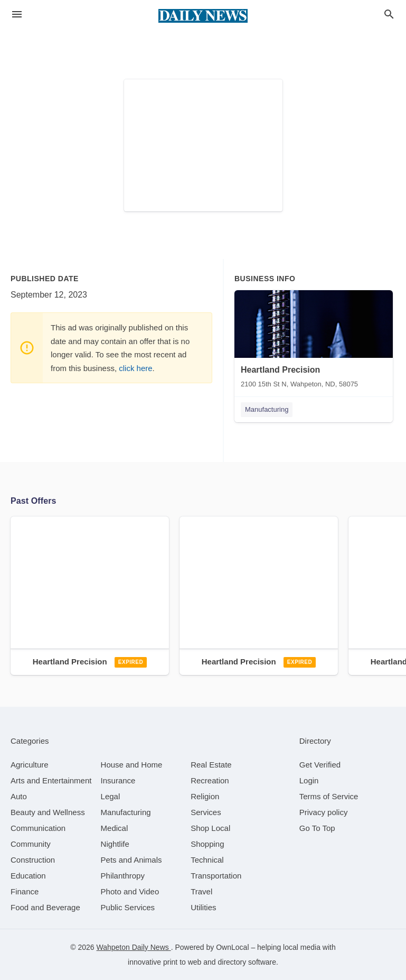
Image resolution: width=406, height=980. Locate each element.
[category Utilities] (203, 907)
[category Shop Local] (210, 828)
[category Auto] (19, 796)
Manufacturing (267, 409)
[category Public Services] (128, 907)
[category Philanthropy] (123, 876)
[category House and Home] (132, 765)
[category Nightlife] (115, 844)
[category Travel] (201, 891)
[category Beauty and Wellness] (48, 812)
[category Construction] (33, 860)
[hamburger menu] (17, 14)
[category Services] (206, 812)
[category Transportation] (216, 876)
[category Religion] (205, 796)
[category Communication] (38, 828)
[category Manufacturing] (126, 812)
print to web (182, 962)
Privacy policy (324, 812)
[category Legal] (111, 796)
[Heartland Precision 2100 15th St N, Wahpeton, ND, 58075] (314, 341)
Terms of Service (329, 796)
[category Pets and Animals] (131, 860)
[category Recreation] (210, 780)
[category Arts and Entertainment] (51, 780)
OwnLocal (232, 947)
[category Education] (28, 876)
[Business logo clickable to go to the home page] (203, 16)
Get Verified (320, 765)
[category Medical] (115, 828)
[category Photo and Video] (130, 891)
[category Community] (31, 844)
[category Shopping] (207, 844)
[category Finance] (25, 891)
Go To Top (317, 828)
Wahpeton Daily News (134, 947)
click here (135, 368)
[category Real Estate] (211, 765)
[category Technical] (207, 860)
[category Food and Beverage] (45, 907)
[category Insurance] (118, 780)
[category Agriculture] (30, 765)
